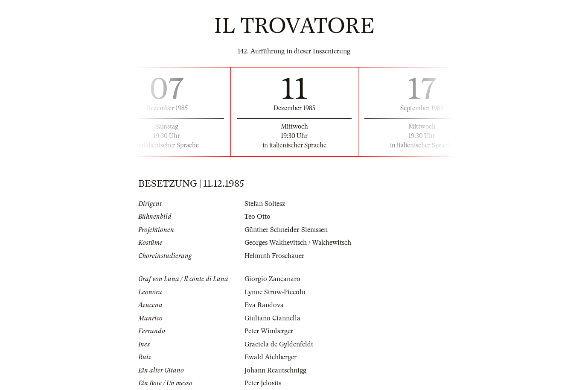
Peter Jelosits (263, 383)
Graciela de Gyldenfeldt (279, 344)
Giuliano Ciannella (272, 318)
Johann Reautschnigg (275, 370)
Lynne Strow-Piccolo (275, 292)
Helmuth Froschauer (274, 256)
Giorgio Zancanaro (272, 279)
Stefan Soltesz (265, 204)
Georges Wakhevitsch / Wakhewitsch (298, 243)
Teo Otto (258, 217)
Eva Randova (264, 305)
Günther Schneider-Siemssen (286, 230)
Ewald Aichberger (271, 357)
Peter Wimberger (269, 331)
